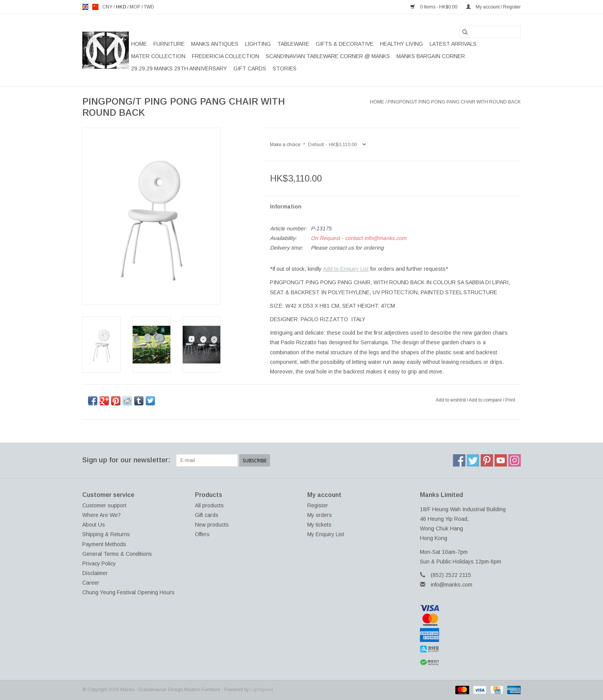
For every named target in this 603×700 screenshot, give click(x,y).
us (95, 7)
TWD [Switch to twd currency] (149, 7)
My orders (320, 515)
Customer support (104, 505)
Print (510, 400)
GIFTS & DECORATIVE (345, 44)
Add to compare (486, 400)
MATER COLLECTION (158, 56)
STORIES (285, 68)
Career (91, 583)
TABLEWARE (293, 44)
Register (318, 505)
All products (209, 505)
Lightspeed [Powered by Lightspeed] (262, 690)
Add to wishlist (451, 400)
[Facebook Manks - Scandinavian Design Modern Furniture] (459, 460)
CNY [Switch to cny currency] (108, 7)
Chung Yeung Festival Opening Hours (128, 592)
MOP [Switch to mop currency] (136, 7)
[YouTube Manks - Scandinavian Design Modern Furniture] (501, 460)
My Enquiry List (326, 534)
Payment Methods (104, 544)
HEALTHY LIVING (401, 44)
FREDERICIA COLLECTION (226, 56)
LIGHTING (258, 44)
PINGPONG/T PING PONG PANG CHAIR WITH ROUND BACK (454, 102)
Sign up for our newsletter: (126, 460)
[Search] (490, 32)
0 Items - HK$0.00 (434, 7)
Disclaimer (95, 573)
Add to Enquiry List (346, 269)
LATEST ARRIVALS (453, 44)
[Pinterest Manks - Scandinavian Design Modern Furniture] (487, 460)
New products (212, 525)
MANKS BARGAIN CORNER (431, 56)
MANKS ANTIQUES (215, 44)
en (85, 7)
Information (286, 207)
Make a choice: (287, 145)
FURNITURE (169, 44)
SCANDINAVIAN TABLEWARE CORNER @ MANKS (328, 56)
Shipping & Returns (106, 534)
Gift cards (250, 68)
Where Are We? (102, 515)
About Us (94, 525)
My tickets (319, 525)
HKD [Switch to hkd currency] (122, 7)
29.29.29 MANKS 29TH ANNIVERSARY (179, 68)
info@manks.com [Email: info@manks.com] (451, 585)
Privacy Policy (99, 563)
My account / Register (493, 7)
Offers (202, 534)
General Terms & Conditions (117, 554)
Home (139, 44)
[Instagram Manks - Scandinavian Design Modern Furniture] (515, 460)
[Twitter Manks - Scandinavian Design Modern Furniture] (473, 460)
